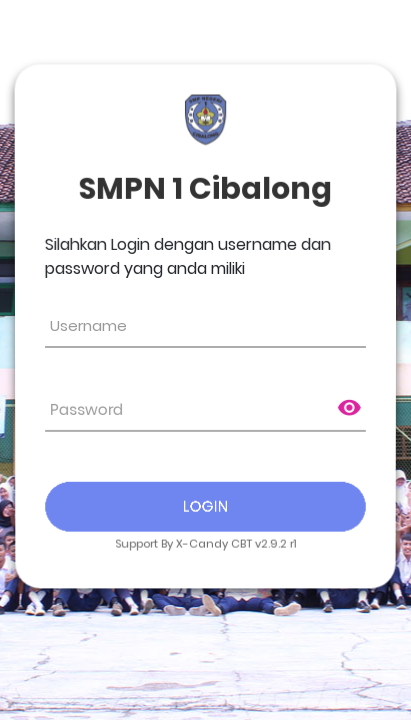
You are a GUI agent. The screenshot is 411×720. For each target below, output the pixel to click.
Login (206, 505)
